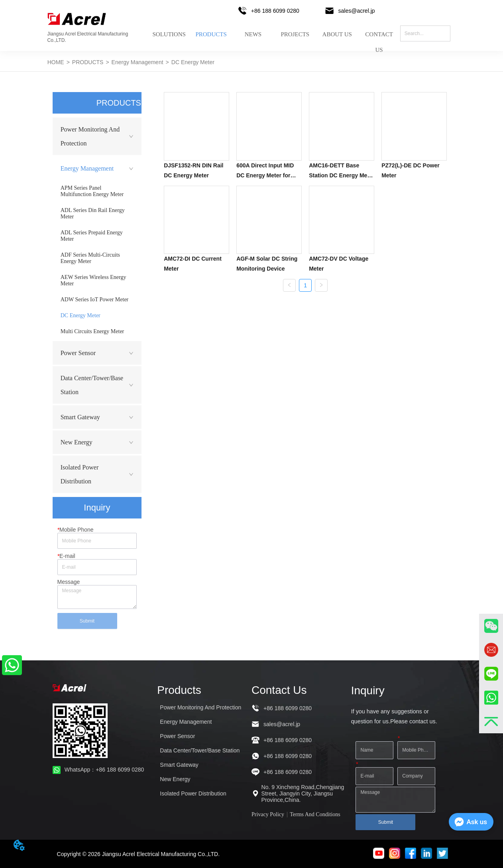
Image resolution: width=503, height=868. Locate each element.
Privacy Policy (268, 814)
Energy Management (138, 62)
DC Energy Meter (193, 62)
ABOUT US (337, 34)
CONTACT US (379, 39)
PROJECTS (295, 34)
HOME (56, 62)
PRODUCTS (211, 34)
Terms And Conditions (315, 814)
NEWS (253, 34)
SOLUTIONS (169, 34)
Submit (87, 621)
